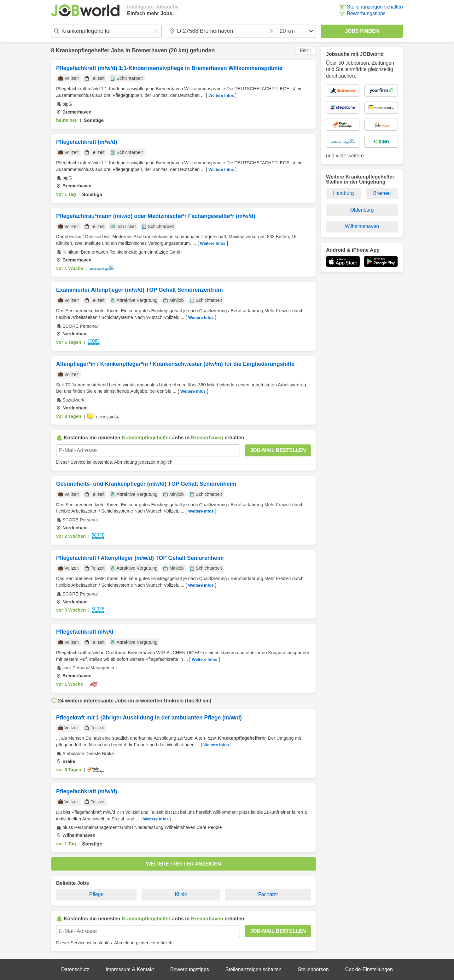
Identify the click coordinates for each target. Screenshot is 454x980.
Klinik (181, 894)
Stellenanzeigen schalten (375, 7)
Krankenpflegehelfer (83, 50)
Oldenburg (362, 210)
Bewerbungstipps (366, 13)
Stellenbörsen (313, 969)
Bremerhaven (149, 50)
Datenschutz (75, 969)
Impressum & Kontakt (130, 969)
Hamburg (344, 193)
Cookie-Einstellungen (369, 969)
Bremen (382, 193)
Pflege (96, 894)
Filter (306, 51)
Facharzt (268, 894)
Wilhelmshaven (362, 226)
